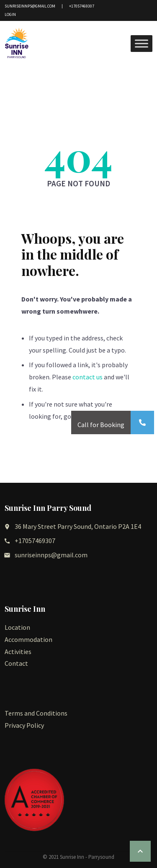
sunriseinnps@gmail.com (30, 6)
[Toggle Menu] (142, 44)
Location (17, 627)
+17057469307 (82, 6)
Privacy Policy (24, 725)
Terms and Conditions (36, 713)
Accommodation (28, 639)
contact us (88, 377)
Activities (18, 652)
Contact (16, 663)
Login (10, 14)
